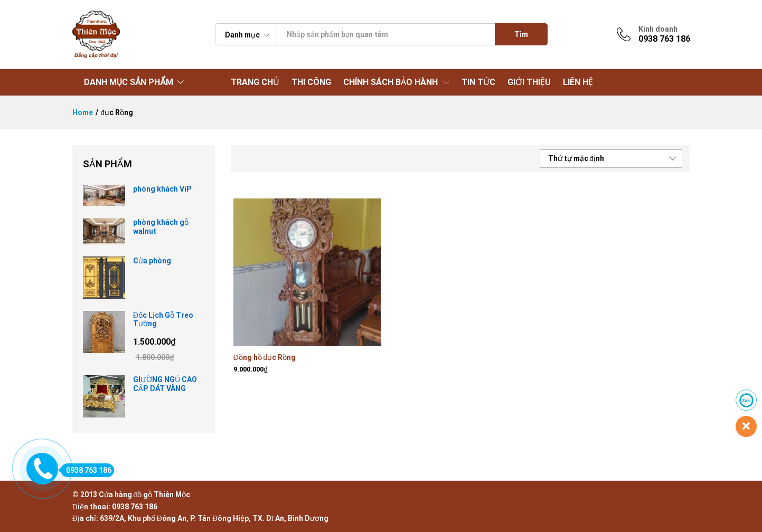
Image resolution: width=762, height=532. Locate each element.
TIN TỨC (478, 82)
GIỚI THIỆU (529, 82)
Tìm (521, 34)
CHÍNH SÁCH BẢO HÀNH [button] (391, 82)
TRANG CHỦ (255, 82)
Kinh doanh (658, 29)
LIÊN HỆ (578, 82)
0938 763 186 (86, 470)
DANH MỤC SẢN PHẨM (129, 82)
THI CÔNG (311, 82)
